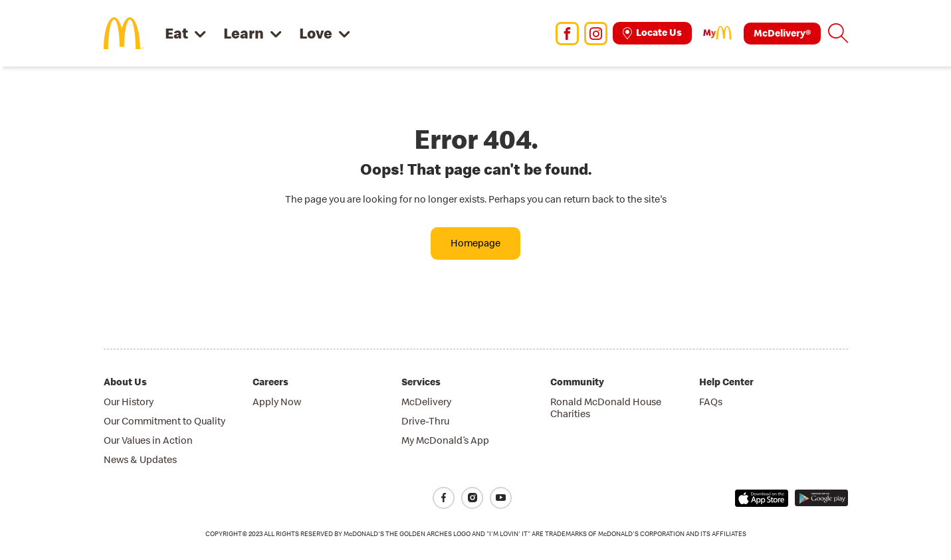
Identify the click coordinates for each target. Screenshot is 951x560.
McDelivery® (782, 33)
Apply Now (277, 402)
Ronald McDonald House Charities (606, 408)
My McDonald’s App (445, 440)
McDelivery (426, 402)
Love (316, 33)
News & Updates (140, 459)
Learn (244, 33)
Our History (129, 402)
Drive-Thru (425, 421)
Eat (176, 33)
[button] (838, 33)
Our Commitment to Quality (164, 421)
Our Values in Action (148, 440)
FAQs (711, 402)
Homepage (475, 243)
